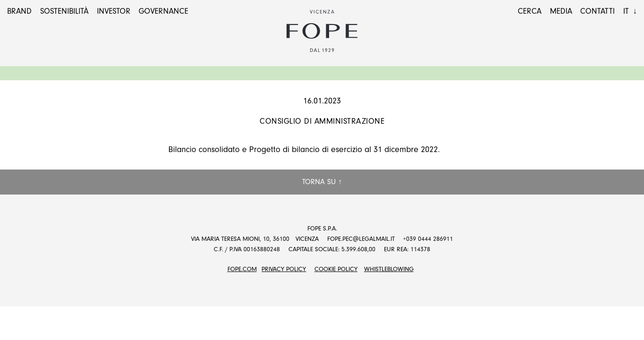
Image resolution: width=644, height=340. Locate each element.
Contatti (597, 11)
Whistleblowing (389, 269)
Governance (163, 11)
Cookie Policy (336, 269)
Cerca (530, 11)
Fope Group (322, 31)
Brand (19, 11)
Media (561, 11)
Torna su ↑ (322, 182)
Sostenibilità (64, 11)
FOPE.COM (242, 269)
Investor (114, 11)
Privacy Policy (284, 269)
